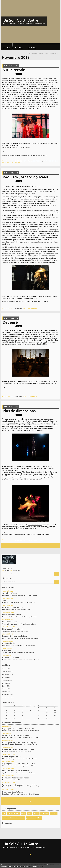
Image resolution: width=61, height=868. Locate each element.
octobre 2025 (7, 677)
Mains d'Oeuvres (13, 813)
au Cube (19, 529)
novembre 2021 (8, 694)
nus (4, 813)
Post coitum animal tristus (13, 608)
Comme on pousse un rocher (26, 785)
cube (37, 540)
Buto (29, 813)
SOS (4, 600)
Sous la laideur (18, 792)
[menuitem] (7, 46)
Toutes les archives (9, 698)
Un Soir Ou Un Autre (21, 20)
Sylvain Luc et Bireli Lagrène (25, 743)
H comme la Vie (9, 643)
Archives (19, 48)
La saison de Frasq (10, 622)
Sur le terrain (14, 70)
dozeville (6, 736)
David (5, 757)
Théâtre (36, 813)
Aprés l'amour (16, 757)
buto (33, 540)
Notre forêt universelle (12, 615)
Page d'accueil (43, 53)
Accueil (7, 48)
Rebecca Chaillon (42, 143)
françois (6, 771)
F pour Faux (7, 650)
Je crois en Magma (10, 593)
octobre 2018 (33, 53)
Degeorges (7, 743)
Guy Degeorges (8, 729)
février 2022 (6, 692)
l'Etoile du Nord (31, 381)
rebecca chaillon (37, 161)
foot (53, 161)
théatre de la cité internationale (14, 818)
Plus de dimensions (19, 411)
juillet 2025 (6, 683)
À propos (32, 48)
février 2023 (6, 689)
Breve (24, 161)
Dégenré (10, 322)
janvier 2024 (6, 686)
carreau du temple (10, 147)
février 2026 (6, 669)
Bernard (5, 750)
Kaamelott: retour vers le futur (15, 636)
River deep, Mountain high (13, 629)
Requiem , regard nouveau (25, 177)
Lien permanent (8, 161)
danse (23, 813)
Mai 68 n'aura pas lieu (26, 764)
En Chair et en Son (35, 525)
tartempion (7, 785)
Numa (5, 778)
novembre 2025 (8, 674)
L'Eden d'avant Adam (11, 658)
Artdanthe (45, 813)
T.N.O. (39, 818)
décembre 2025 (8, 672)
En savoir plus (33, 866)
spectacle (54, 813)
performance (47, 161)
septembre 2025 (8, 680)
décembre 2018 (55, 53)
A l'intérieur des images (19, 778)
